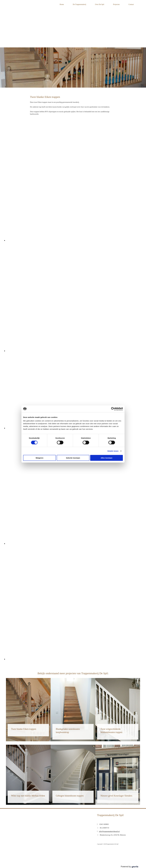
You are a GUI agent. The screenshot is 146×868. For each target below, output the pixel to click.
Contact (131, 4)
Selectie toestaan (73, 458)
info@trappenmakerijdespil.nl (109, 831)
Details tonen (113, 451)
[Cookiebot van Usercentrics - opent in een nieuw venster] (113, 409)
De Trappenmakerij (79, 4)
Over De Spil (100, 4)
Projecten (116, 4)
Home (62, 4)
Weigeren (39, 458)
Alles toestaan (107, 458)
